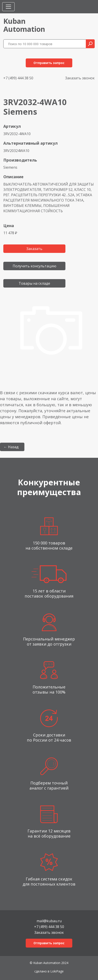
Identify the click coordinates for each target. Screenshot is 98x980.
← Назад (11, 447)
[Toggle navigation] (8, 7)
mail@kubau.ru (49, 921)
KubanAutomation (24, 25)
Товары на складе (34, 283)
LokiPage (57, 971)
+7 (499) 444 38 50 (18, 78)
